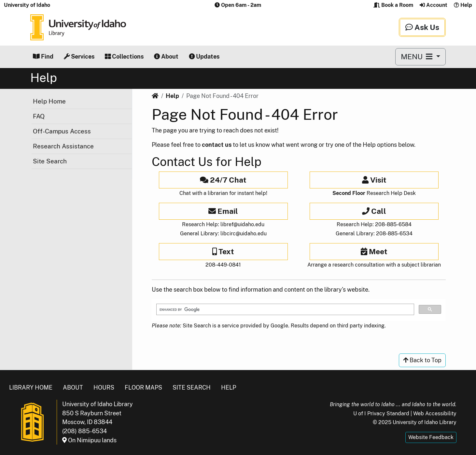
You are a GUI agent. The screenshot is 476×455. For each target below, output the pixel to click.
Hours (104, 387)
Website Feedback (431, 437)
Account (434, 5)
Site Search (50, 161)
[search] (285, 310)
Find (43, 56)
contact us (217, 145)
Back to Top (422, 360)
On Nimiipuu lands (89, 440)
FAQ (39, 116)
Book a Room (393, 5)
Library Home (31, 387)
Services (79, 56)
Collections (124, 56)
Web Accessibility (435, 414)
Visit (374, 180)
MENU (418, 56)
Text (223, 251)
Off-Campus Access (62, 131)
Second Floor (349, 193)
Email (223, 211)
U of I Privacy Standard (381, 414)
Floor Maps (143, 387)
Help (463, 5)
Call (374, 211)
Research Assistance (63, 146)
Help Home (49, 101)
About (166, 56)
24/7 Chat (223, 180)
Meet (374, 251)
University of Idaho (27, 5)
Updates (204, 56)
